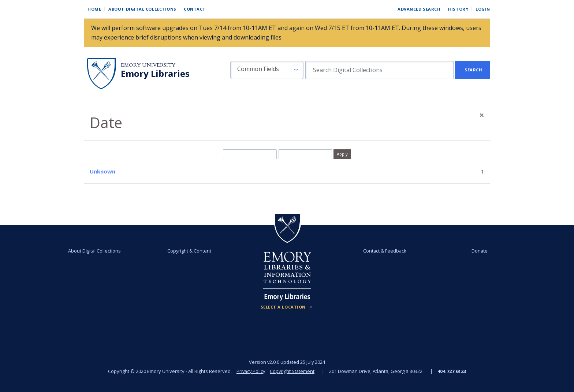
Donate (475, 251)
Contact (195, 9)
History (458, 9)
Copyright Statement (293, 371)
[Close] (482, 115)
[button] (267, 70)
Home (94, 9)
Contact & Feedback (383, 251)
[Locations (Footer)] (287, 307)
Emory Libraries (155, 74)
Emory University (148, 65)
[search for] (379, 70)
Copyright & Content (191, 251)
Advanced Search (419, 9)
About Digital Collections (142, 9)
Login (483, 9)
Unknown (102, 171)
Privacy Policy (250, 371)
